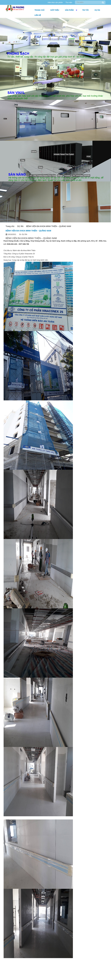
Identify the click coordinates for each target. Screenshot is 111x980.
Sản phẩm (69, 10)
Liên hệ (38, 15)
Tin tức (86, 10)
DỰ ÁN (97, 10)
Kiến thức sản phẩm (55, 2)
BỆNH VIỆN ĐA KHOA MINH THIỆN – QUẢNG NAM (49, 226)
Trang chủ (39, 10)
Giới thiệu (55, 10)
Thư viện (69, 2)
